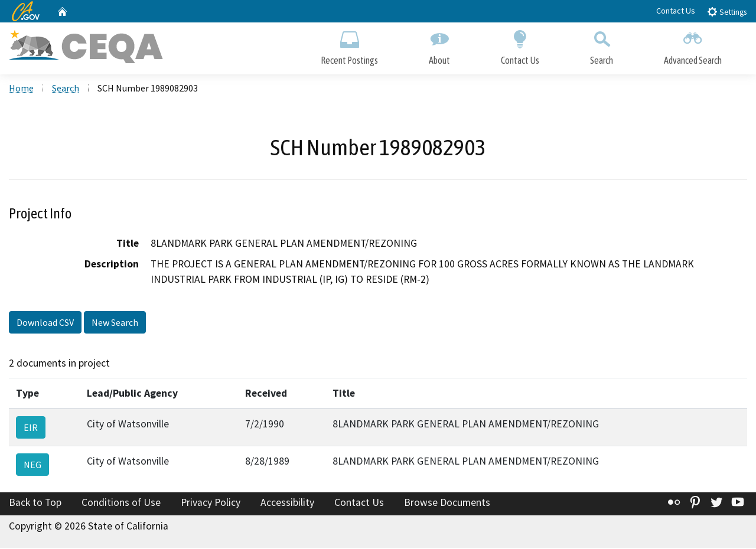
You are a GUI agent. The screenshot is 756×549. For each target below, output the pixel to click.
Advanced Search (693, 46)
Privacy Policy (211, 504)
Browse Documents (447, 504)
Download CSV (45, 323)
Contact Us (676, 11)
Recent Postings (349, 46)
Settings (727, 12)
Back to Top (35, 504)
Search (602, 46)
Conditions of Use (121, 504)
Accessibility (287, 504)
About (439, 46)
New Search (115, 323)
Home (21, 89)
